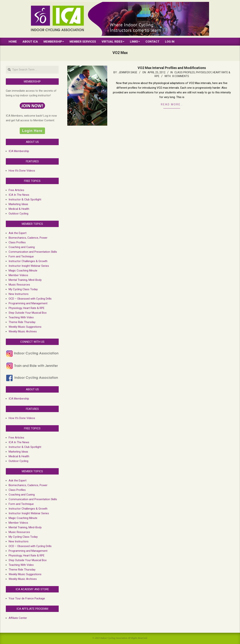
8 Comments (181, 76)
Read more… (172, 104)
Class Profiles (185, 72)
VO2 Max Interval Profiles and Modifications (172, 68)
